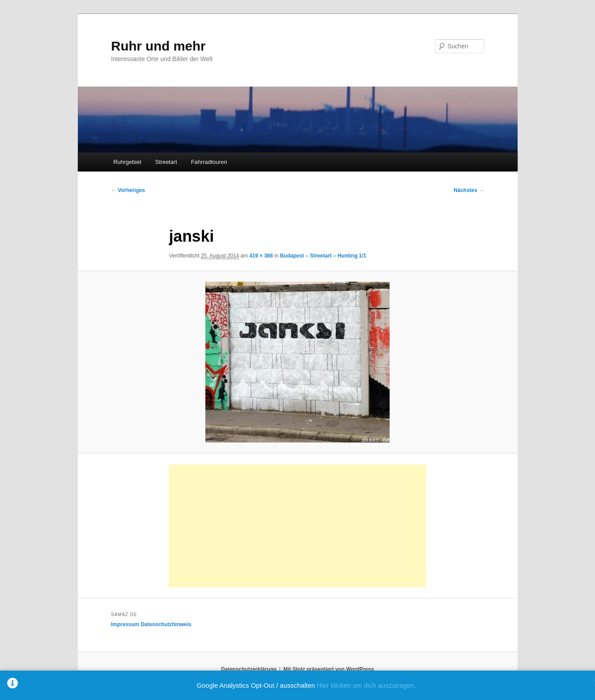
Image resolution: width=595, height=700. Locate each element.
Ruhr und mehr (159, 46)
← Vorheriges (128, 190)
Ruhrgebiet (128, 162)
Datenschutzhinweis (166, 624)
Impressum (125, 624)
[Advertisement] (297, 526)
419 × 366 (261, 256)
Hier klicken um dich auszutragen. (367, 685)
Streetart (166, 162)
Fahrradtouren (209, 162)
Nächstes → (469, 190)
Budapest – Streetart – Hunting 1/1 (323, 256)
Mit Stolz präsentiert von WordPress (329, 669)
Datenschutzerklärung (249, 669)
